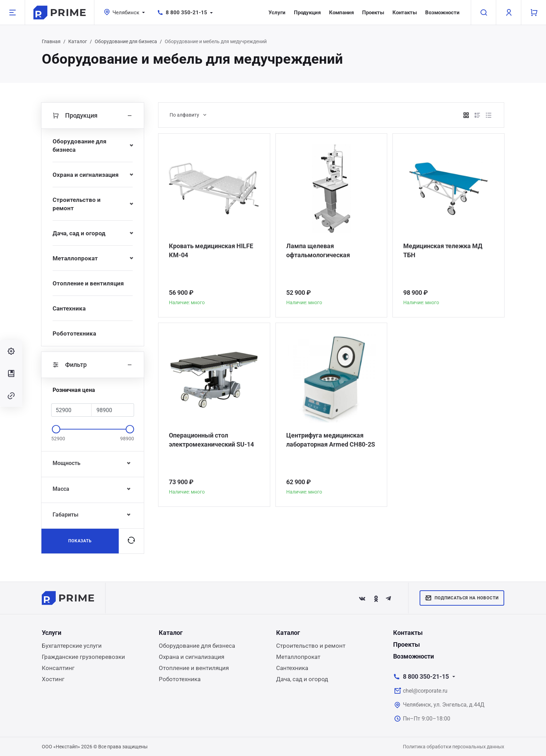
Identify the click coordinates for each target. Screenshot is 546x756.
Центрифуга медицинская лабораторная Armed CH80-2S (331, 440)
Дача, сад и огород (79, 233)
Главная (51, 41)
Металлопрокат (75, 258)
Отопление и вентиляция (88, 283)
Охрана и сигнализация (86, 175)
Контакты (405, 13)
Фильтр (93, 365)
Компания (341, 13)
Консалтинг (58, 668)
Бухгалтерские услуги (72, 646)
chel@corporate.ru (425, 691)
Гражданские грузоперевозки (83, 657)
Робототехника (74, 333)
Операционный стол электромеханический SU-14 (211, 440)
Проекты (373, 13)
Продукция (307, 13)
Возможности (442, 13)
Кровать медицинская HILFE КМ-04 (211, 250)
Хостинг (53, 679)
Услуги (277, 13)
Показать (80, 541)
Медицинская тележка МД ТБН (443, 250)
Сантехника (69, 308)
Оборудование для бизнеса (126, 41)
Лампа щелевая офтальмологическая (318, 250)
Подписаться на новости (462, 598)
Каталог (78, 41)
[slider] (56, 429)
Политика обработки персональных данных (454, 747)
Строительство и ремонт (77, 204)
